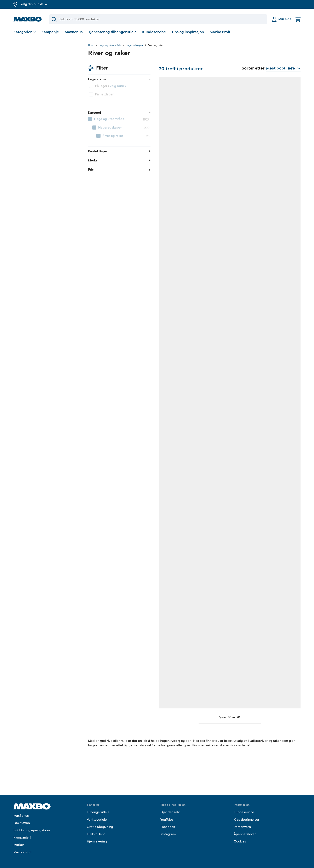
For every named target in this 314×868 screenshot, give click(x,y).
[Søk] (158, 19)
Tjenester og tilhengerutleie (112, 32)
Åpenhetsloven (245, 830)
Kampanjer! (22, 833)
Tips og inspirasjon (188, 32)
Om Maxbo (22, 819)
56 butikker (117, 309)
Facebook (168, 823)
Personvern (242, 823)
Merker (19, 841)
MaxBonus (74, 32)
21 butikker (221, 683)
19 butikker (273, 185)
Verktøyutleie (97, 815)
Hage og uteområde (110, 45)
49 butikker (273, 309)
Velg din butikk (34, 4)
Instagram (168, 830)
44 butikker (169, 185)
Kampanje (50, 32)
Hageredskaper (134, 45)
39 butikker (221, 559)
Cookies (240, 837)
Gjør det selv (170, 808)
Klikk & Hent (96, 830)
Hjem (91, 45)
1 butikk (114, 559)
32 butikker (117, 185)
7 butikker (272, 434)
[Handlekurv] (298, 19)
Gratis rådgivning (100, 823)
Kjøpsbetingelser (247, 815)
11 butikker (168, 434)
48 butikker (221, 185)
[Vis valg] (25, 32)
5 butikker (272, 559)
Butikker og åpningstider (32, 826)
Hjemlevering (97, 837)
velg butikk (43, 67)
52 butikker (169, 309)
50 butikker (221, 309)
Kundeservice (154, 32)
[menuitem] (47, 101)
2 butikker (272, 683)
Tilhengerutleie (98, 808)
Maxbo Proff (220, 32)
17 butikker (169, 559)
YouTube (167, 815)
